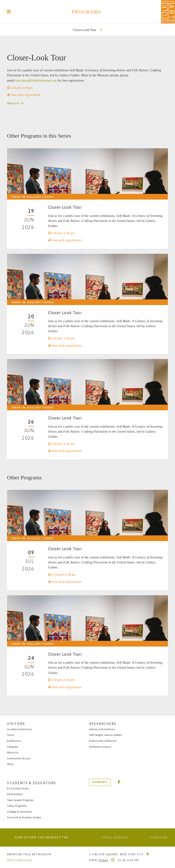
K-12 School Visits (18, 788)
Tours (10, 735)
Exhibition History (100, 746)
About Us (13, 752)
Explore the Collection (103, 741)
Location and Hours (19, 729)
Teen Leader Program (20, 800)
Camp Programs (17, 806)
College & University (20, 812)
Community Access (19, 758)
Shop (10, 764)
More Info (13, 103)
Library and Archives (102, 729)
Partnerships (15, 794)
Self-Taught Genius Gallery (106, 735)
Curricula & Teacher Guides (24, 817)
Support (100, 782)
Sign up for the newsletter (42, 837)
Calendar (13, 746)
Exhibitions (14, 741)
